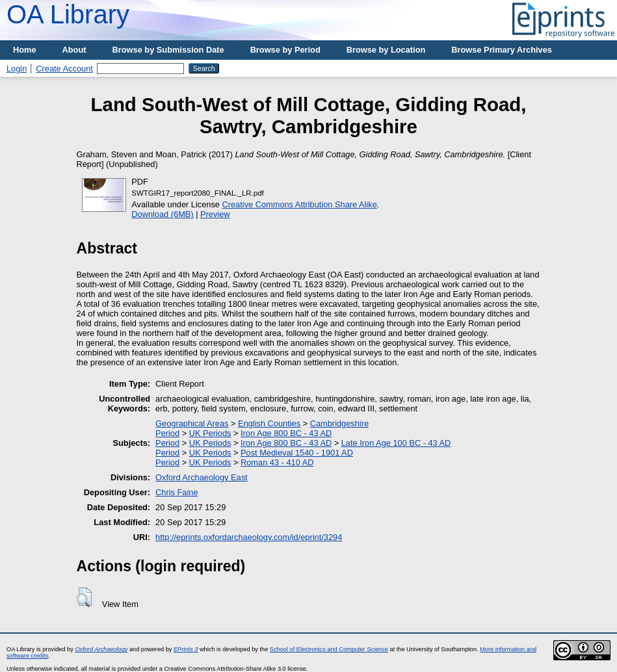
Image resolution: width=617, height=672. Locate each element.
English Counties (269, 423)
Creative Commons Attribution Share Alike (300, 204)
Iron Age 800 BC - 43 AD (286, 433)
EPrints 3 (186, 649)
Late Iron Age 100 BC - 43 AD (396, 443)
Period (167, 433)
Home (25, 50)
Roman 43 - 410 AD (277, 462)
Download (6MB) (162, 214)
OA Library (68, 14)
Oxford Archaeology (101, 649)
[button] (84, 597)
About (74, 50)
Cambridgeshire (339, 423)
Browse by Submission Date (168, 50)
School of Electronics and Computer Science (329, 649)
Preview (215, 214)
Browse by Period (285, 50)
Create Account (64, 69)
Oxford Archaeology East (202, 477)
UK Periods (210, 433)
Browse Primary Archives (502, 50)
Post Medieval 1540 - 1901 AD (297, 453)
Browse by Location (386, 50)
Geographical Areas (192, 423)
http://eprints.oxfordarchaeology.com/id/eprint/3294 (249, 537)
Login (17, 69)
